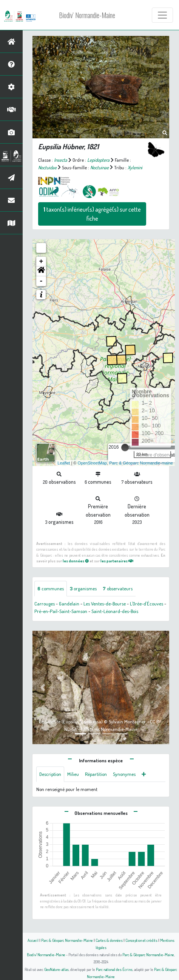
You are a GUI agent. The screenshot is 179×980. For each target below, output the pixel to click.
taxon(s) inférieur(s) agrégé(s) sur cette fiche (92, 214)
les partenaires (117, 561)
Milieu (73, 774)
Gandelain (69, 604)
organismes (83, 588)
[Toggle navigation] (162, 15)
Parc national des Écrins (114, 969)
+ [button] (41, 262)
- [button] (41, 281)
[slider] (125, 447)
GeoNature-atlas (56, 969)
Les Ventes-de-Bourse (105, 604)
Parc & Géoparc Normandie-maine (141, 463)
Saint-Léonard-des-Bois (115, 611)
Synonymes (124, 774)
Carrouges (45, 604)
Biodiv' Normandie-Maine (87, 15)
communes (51, 588)
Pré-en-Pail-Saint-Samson (61, 611)
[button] (41, 271)
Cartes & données (109, 940)
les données (76, 561)
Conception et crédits (141, 940)
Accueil (33, 940)
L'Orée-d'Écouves (147, 604)
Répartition (96, 774)
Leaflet (64, 463)
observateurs (118, 588)
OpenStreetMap (92, 463)
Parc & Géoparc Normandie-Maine (67, 940)
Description (50, 774)
